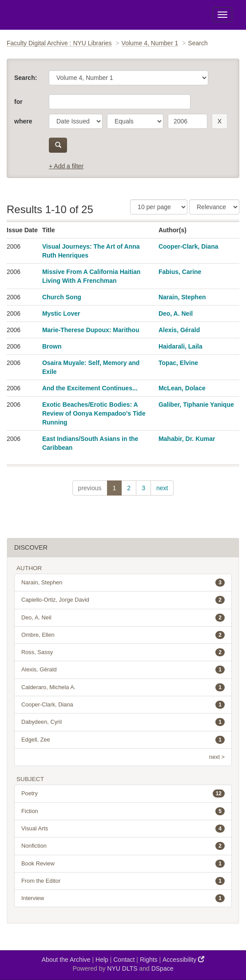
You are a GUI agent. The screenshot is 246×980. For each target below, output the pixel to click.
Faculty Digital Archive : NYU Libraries (59, 43)
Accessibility (183, 959)
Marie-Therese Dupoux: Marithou (91, 330)
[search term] (188, 121)
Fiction (123, 811)
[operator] (135, 121)
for (18, 102)
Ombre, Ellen (123, 635)
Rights (149, 960)
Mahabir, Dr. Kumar (187, 439)
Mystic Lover (61, 313)
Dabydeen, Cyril (123, 722)
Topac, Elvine (178, 363)
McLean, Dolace (182, 388)
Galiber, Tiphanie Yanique (196, 405)
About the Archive (66, 960)
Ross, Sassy (123, 652)
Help (102, 960)
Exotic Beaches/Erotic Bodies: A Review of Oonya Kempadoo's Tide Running (94, 413)
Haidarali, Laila (181, 346)
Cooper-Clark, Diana (188, 246)
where (23, 121)
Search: (26, 78)
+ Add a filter (66, 166)
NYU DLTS (122, 968)
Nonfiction (123, 846)
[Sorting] (214, 207)
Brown (52, 346)
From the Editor (123, 881)
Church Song (62, 297)
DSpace (163, 968)
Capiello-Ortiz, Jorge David (123, 600)
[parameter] (76, 121)
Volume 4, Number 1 (150, 43)
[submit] (58, 145)
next (162, 488)
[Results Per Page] (159, 207)
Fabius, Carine (180, 272)
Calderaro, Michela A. (123, 687)
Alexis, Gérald (179, 330)
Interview (123, 898)
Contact (124, 960)
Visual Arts (123, 829)
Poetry (123, 794)
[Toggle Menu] (222, 15)
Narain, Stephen (182, 297)
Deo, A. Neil (176, 313)
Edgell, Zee (123, 740)
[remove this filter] (220, 121)
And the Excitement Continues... (90, 388)
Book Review (123, 864)
